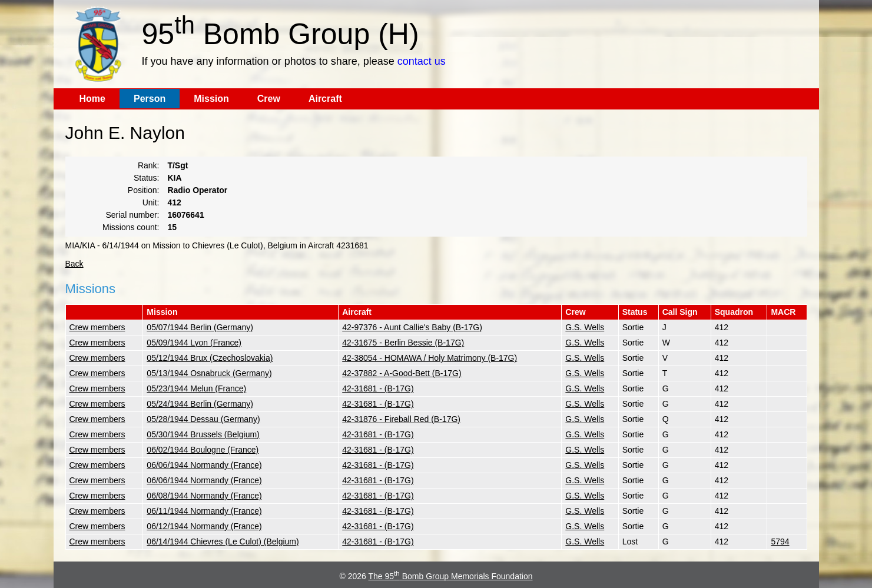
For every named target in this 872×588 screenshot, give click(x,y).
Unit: (151, 202)
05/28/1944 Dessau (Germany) (203, 419)
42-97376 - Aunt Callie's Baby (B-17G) (412, 327)
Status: (147, 178)
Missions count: (131, 227)
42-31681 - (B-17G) (378, 388)
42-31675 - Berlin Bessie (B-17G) (403, 343)
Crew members (97, 327)
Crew (269, 99)
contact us (422, 61)
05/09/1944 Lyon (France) (194, 343)
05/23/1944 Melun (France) (196, 388)
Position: (144, 190)
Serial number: (132, 215)
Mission (211, 99)
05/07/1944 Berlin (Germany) (200, 327)
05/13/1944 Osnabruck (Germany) (209, 373)
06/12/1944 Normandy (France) (204, 526)
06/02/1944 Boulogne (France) (203, 450)
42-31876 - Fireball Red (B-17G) (401, 419)
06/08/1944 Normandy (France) (204, 496)
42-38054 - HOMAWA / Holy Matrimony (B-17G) (430, 358)
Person (150, 99)
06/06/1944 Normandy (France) (204, 465)
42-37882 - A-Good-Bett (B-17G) (402, 373)
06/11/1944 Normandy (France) (204, 511)
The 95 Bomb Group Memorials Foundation (451, 576)
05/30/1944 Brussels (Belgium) (203, 434)
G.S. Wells (585, 327)
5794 (780, 542)
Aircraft (325, 99)
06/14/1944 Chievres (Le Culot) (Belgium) (223, 542)
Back (74, 264)
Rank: (149, 165)
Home (92, 99)
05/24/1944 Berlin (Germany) (200, 404)
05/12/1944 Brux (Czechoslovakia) (210, 358)
